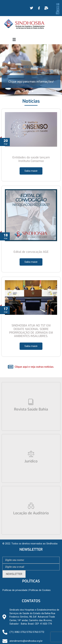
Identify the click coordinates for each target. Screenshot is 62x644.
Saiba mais (31, 171)
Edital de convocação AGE (31, 252)
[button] (14, 40)
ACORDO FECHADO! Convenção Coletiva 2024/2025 (31, 69)
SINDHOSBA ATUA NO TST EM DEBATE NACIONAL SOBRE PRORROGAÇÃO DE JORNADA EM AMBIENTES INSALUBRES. (31, 331)
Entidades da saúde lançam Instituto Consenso (31, 159)
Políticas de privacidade (15, 590)
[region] (31, 71)
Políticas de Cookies (40, 590)
